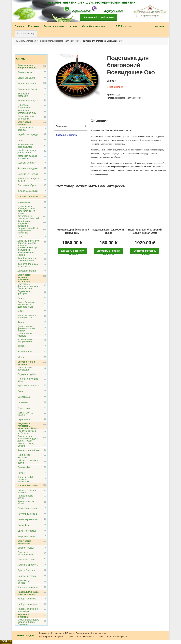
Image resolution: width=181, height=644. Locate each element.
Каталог (73, 26)
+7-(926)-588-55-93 (82, 11)
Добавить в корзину (73, 249)
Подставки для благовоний (68, 41)
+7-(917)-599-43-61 (113, 11)
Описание (61, 126)
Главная (19, 26)
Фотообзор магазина (94, 26)
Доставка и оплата (54, 26)
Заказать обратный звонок (99, 17)
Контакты (34, 26)
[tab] (71, 126)
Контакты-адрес (26, 635)
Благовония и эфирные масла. (40, 41)
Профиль (160, 26)
